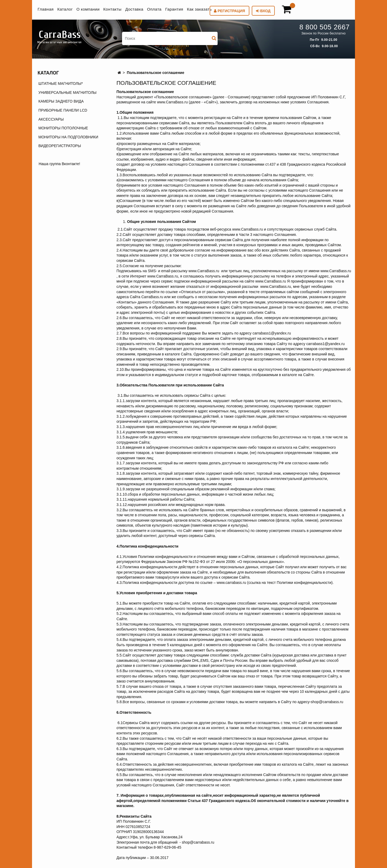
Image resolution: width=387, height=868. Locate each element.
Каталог (65, 9)
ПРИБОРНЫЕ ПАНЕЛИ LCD (63, 110)
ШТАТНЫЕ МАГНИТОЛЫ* (61, 83)
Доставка (134, 9)
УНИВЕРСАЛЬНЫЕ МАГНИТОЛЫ (67, 92)
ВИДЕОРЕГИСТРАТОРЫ (60, 146)
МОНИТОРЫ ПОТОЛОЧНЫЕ (63, 128)
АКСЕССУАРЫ (51, 119)
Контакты (112, 9)
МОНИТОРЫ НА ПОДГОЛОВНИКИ (68, 137)
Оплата (154, 9)
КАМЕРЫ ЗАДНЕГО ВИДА (61, 101)
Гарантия (174, 9)
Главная (46, 9)
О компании (88, 9)
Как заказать (199, 9)
